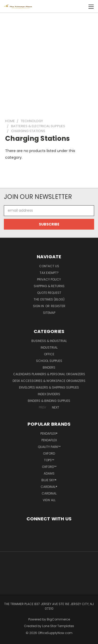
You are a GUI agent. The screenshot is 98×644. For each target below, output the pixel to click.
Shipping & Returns (49, 286)
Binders (49, 367)
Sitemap (49, 313)
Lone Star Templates (58, 626)
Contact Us (49, 266)
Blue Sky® (49, 480)
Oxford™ (49, 467)
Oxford (49, 453)
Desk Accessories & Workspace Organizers (49, 381)
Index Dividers (49, 394)
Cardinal (49, 493)
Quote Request (49, 293)
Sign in (39, 306)
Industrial (49, 347)
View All (49, 500)
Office (49, 354)
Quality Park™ (49, 447)
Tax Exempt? (49, 273)
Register (58, 306)
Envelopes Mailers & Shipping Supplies (49, 387)
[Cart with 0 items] (83, 6)
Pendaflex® (49, 433)
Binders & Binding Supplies (49, 401)
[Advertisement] (49, 63)
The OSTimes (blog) (49, 299)
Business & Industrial (49, 341)
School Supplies (49, 361)
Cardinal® (49, 487)
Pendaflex (49, 440)
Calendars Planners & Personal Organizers (49, 374)
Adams (49, 473)
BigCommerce (58, 619)
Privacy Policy (49, 279)
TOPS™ (49, 460)
